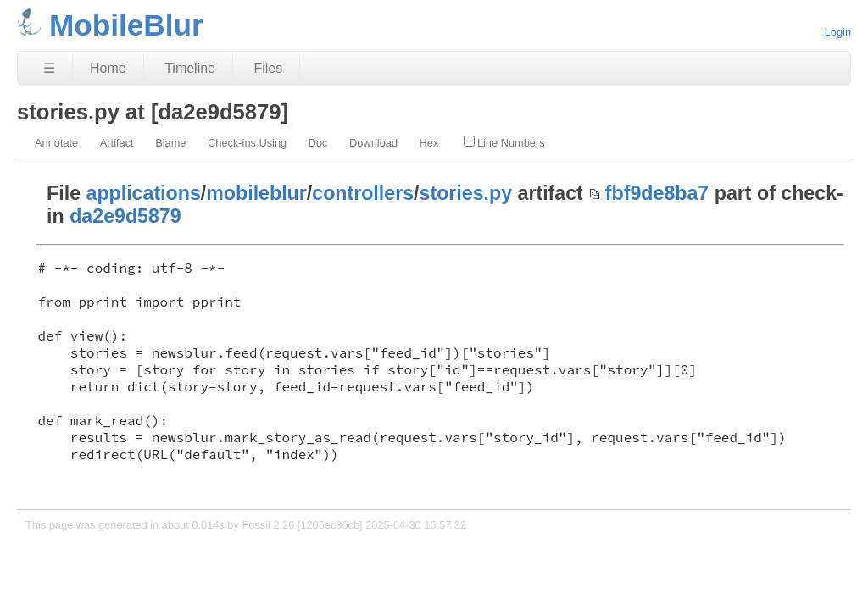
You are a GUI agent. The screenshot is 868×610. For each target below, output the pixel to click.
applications (144, 193)
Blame (170, 143)
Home (108, 68)
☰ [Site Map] (49, 68)
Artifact (117, 143)
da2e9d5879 (125, 216)
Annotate (56, 143)
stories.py (466, 193)
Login (838, 32)
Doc (318, 143)
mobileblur (256, 193)
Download (373, 143)
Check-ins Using (247, 143)
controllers (363, 193)
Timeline (190, 68)
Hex (429, 143)
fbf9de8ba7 (657, 193)
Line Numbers (504, 142)
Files (268, 68)
